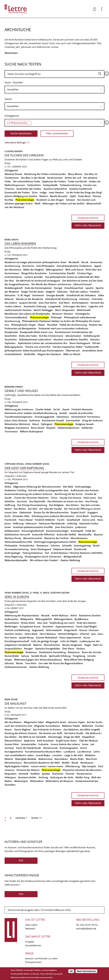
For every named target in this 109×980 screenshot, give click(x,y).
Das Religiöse (56, 505)
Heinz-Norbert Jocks (37, 464)
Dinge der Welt (72, 737)
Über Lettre (31, 925)
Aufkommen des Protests (85, 490)
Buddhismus (81, 619)
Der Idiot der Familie (51, 509)
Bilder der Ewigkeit (34, 270)
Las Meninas (84, 752)
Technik (70, 774)
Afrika (8, 487)
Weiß (38, 203)
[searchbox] (55, 89)
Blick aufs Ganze (74, 270)
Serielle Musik (39, 656)
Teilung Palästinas (33, 553)
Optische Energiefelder (48, 649)
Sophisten (10, 343)
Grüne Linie (89, 520)
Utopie (8, 660)
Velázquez (10, 777)
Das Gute (22, 501)
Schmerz (55, 546)
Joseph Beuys (26, 637)
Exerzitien (48, 626)
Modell (66, 763)
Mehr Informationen (86, 971)
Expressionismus (65, 626)
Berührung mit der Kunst (69, 494)
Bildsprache (27, 619)
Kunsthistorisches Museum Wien (43, 752)
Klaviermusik (50, 748)
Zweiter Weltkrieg (70, 560)
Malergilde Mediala (26, 759)
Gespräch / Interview (16, 476)
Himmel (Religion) (68, 634)
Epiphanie (29, 741)
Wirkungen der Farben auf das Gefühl (63, 203)
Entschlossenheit (74, 288)
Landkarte (69, 752)
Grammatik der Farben (17, 192)
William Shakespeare (31, 431)
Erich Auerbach (45, 741)
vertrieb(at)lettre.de (86, 928)
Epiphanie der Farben (54, 181)
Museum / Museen (63, 314)
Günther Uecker (60, 593)
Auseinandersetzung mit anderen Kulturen (29, 494)
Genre (8, 99)
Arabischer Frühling (15, 490)
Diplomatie (25, 512)
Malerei (44, 196)
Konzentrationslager (57, 531)
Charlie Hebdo (43, 409)
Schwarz (70, 200)
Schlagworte (12, 116)
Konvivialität (73, 420)
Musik (75, 763)
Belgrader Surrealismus (47, 726)
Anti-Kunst (28, 266)
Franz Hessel (26, 520)
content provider (34, 277)
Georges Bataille (55, 295)
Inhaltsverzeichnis (88, 218)
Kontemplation (80, 303)
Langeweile (55, 306)
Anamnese (96, 262)
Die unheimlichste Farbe (27, 181)
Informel (85, 634)
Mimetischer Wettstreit (17, 424)
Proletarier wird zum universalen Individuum (63, 328)
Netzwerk (30, 928)
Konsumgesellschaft (33, 531)
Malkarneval (45, 759)
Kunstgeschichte (14, 752)
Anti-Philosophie (45, 266)
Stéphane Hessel (63, 549)
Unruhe (92, 656)
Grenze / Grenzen (89, 630)
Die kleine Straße (74, 733)
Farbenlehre (34, 185)
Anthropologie (83, 487)
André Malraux (60, 615)
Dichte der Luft (73, 178)
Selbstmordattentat (68, 428)
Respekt (51, 428)
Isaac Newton (56, 192)
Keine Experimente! (70, 637)
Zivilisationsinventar (16, 667)
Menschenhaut (13, 763)
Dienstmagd (55, 737)
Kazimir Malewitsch (47, 637)
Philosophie (11, 546)
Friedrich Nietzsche (82, 409)
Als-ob (85, 262)
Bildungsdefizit (44, 619)
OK (71, 971)
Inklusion (84, 299)
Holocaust (31, 523)
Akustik (45, 615)
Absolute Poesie (13, 174)
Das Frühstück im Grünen (47, 729)
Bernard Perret (14, 387)
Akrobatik (74, 262)
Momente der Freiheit (56, 538)
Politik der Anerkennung (73, 325)
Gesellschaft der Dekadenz (81, 295)
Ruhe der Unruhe (92, 652)
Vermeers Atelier (27, 777)
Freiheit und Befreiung (17, 630)
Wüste (19, 663)
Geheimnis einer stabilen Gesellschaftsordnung (31, 413)
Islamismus (63, 417)
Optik (73, 196)
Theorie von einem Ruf (38, 347)
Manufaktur (61, 759)
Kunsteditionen (33, 945)
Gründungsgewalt (44, 417)
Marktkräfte (85, 534)
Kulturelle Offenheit (43, 534)
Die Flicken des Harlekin (24, 155)
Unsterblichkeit (13, 354)
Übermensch (73, 350)
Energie (58, 288)
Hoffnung (18, 523)
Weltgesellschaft (73, 557)
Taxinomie (58, 774)
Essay (8, 163)
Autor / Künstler (14, 82)
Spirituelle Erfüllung (60, 656)
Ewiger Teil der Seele (32, 292)
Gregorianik (70, 630)
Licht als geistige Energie (45, 641)
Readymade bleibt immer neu (36, 332)
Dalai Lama (90, 498)
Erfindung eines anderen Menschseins (53, 516)
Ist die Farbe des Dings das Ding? (84, 192)
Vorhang (43, 777)
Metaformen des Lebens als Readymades (27, 314)
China (54, 498)
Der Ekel (9, 281)
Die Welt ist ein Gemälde (32, 737)
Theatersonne (84, 774)
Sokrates (95, 339)
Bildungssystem (55, 270)
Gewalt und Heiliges (21, 391)
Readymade (11, 332)
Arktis (74, 615)
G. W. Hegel (24, 295)
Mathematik (84, 310)
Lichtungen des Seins (75, 306)
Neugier (28, 649)
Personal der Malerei (28, 770)
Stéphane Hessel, (15, 464)
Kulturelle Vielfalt (66, 534)
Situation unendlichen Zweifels (71, 339)
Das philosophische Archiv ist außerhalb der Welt (72, 277)
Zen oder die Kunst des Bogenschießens (61, 663)
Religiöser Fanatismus (17, 428)
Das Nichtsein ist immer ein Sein (65, 501)
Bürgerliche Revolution (34, 273)
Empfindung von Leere (62, 623)
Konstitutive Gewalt (53, 420)
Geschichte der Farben (29, 189)
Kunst (87, 637)
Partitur (81, 649)
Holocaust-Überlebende (52, 523)
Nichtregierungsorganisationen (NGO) (55, 542)
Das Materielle (37, 501)
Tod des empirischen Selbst (67, 347)
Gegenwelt (38, 630)
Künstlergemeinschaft (17, 641)
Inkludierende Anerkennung (61, 299)
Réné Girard (38, 428)
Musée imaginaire (72, 645)
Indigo (43, 192)
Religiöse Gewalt (85, 424)
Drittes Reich (28, 623)
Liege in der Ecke (74, 755)
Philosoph (56, 317)
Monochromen (52, 645)
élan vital (42, 623)
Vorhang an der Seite (62, 777)
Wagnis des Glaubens (49, 354)
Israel (8, 527)
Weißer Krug (82, 777)
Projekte (30, 942)
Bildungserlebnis (63, 619)
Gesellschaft (73, 520)
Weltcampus (21, 781)
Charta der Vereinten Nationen (31, 498)
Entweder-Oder (21, 516)
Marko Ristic (77, 759)
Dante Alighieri (23, 729)
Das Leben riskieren (20, 244)
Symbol (46, 774)
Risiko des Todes (28, 336)
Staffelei (35, 774)
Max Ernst (91, 759)
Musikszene (87, 763)
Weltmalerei (37, 781)
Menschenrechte (33, 538)
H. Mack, (45, 593)
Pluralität (52, 325)
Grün (35, 192)
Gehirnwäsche (54, 630)
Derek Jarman (55, 178)
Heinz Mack (31, 634)
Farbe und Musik (77, 181)
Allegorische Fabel (34, 722)
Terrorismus (11, 431)
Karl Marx (64, 303)
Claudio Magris (14, 151)
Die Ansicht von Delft (51, 733)
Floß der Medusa (88, 741)
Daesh (66, 409)
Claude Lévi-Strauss (70, 498)
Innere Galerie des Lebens (65, 744)
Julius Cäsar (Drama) (16, 420)
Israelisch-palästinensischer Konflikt (33, 527)
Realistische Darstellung (52, 652)
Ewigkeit (50, 292)
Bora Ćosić (11, 699)
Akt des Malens (13, 722)
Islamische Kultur (89, 523)
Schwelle (67, 546)
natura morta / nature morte (47, 766)
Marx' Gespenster (65, 310)
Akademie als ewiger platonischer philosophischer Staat (35, 262)
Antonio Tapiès (77, 722)
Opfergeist (47, 424)
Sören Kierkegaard (80, 343)
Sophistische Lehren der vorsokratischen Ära (42, 343)
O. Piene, (35, 593)
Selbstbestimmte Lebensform (35, 339)
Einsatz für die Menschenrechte (51, 512)
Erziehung (96, 516)
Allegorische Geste (56, 722)
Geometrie (38, 295)
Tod (47, 553)
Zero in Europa (17, 597)
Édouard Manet (13, 741)
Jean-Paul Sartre (48, 303)
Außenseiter (11, 619)
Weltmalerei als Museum (59, 781)
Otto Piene (68, 649)
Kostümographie (69, 748)
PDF (21, 860)
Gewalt (63, 413)
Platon (41, 325)
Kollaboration (12, 531)
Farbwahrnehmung (71, 185)
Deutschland (12, 623)
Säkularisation (73, 336)
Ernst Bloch (83, 516)
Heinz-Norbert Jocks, (17, 593)
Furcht (61, 520)
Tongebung (79, 656)
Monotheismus (79, 538)
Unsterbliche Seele (92, 350)
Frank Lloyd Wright (86, 626)
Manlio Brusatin (59, 196)
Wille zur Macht (72, 354)
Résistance (43, 546)
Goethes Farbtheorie (81, 189)
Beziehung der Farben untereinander (45, 174)
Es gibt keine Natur (66, 741)
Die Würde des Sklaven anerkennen (51, 284)
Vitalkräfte (30, 354)
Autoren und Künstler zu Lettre (41, 958)
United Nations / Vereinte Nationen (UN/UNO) (77, 553)
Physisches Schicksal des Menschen (82, 770)
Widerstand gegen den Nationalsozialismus (38, 660)
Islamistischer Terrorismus (86, 417)
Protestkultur (27, 546)
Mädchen (90, 755)
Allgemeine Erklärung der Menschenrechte (37, 487)
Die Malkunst (15, 703)
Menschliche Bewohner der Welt (42, 763)
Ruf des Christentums (51, 336)
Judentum (81, 527)
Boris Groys (12, 240)
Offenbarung (72, 766)
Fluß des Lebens (79, 292)
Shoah (96, 546)
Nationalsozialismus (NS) (18, 542)
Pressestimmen (33, 962)
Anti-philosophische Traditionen (74, 266)
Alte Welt (68, 487)
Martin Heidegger (43, 310)
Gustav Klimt (12, 744)
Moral (36, 424)
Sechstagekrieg (82, 546)
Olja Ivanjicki (89, 766)
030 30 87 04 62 (89, 925)
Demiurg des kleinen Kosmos (21, 733)
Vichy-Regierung (14, 557)
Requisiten (11, 774)
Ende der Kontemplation (38, 288)
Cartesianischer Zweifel (62, 273)
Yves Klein (31, 663)
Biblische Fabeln (71, 726)
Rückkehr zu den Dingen (50, 200)
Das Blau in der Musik (33, 178)
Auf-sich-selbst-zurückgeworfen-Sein (48, 490)
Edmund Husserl (83, 284)
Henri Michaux (48, 634)
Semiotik (23, 774)
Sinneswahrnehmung (17, 549)
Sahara (25, 656)
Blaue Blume (75, 174)
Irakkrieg (72, 523)
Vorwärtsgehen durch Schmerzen (43, 557)
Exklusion (62, 292)
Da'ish (57, 409)
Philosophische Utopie (23, 325)
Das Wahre (20, 509)
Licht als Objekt (69, 641)
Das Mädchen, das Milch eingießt (82, 729)
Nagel (88, 645)
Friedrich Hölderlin (45, 520)
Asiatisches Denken (90, 615)
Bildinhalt (88, 726)
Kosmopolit (77, 531)
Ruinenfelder (12, 656)
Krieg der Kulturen (92, 420)
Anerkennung (12, 266)
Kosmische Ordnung (35, 306)
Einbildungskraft (14, 288)
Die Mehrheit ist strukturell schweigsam (38, 281)
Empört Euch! (78, 512)
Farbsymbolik (50, 185)
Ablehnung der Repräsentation (22, 615)
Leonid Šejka (43, 755)
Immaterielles (29, 744)
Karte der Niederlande (29, 748)
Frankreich (11, 520)
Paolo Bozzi (84, 196)
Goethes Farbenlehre (55, 189)
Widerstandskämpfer (16, 560)
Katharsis (35, 420)
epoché (89, 288)
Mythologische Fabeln (17, 766)
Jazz (94, 634)
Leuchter (57, 755)
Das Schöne (72, 505)
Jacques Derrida (28, 303)
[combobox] (55, 90)
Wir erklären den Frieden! (44, 560)
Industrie (43, 744)
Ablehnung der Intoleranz (19, 409)
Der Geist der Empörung (24, 468)
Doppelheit (88, 737)
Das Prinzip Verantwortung (32, 505)
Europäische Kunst (30, 626)
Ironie (85, 744)
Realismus (31, 652)
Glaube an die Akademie (29, 299)
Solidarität (87, 428)
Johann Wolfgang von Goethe (21, 196)
